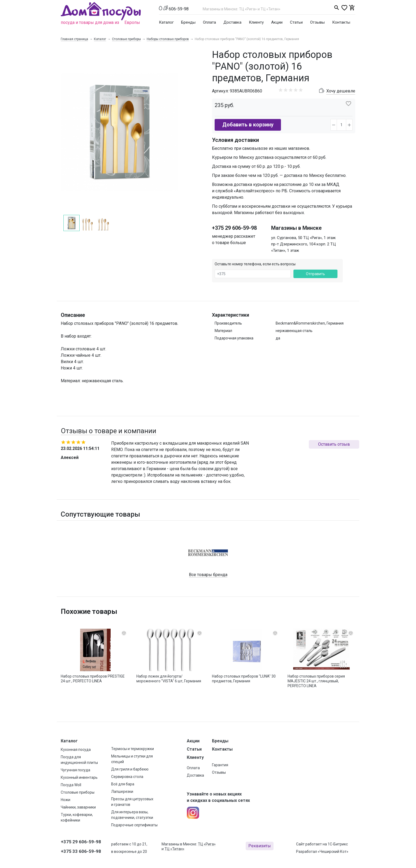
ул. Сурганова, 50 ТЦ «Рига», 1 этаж (303, 238)
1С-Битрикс (338, 844)
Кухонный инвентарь (79, 777)
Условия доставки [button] (235, 140)
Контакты (341, 22)
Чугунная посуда (75, 770)
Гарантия (220, 765)
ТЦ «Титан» (174, 849)
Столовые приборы (126, 39)
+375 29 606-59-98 (234, 228)
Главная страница (74, 39)
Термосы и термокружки (133, 749)
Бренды (188, 22)
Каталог (166, 22)
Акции (277, 22)
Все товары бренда (208, 575)
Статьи (296, 22)
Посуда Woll (71, 785)
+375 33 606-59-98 (81, 851)
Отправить (315, 274)
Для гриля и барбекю (130, 769)
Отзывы (317, 22)
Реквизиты (260, 846)
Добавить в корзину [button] (248, 125)
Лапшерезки (122, 792)
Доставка (232, 22)
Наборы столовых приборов (168, 39)
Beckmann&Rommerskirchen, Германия (310, 323)
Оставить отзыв (334, 444)
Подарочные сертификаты (134, 825)
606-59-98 (179, 9)
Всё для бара (123, 784)
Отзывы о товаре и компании (109, 431)
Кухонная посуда (76, 750)
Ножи (66, 800)
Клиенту (256, 22)
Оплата (209, 22)
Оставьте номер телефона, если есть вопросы (255, 264)
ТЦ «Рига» (207, 844)
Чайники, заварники (78, 807)
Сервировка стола (127, 777)
